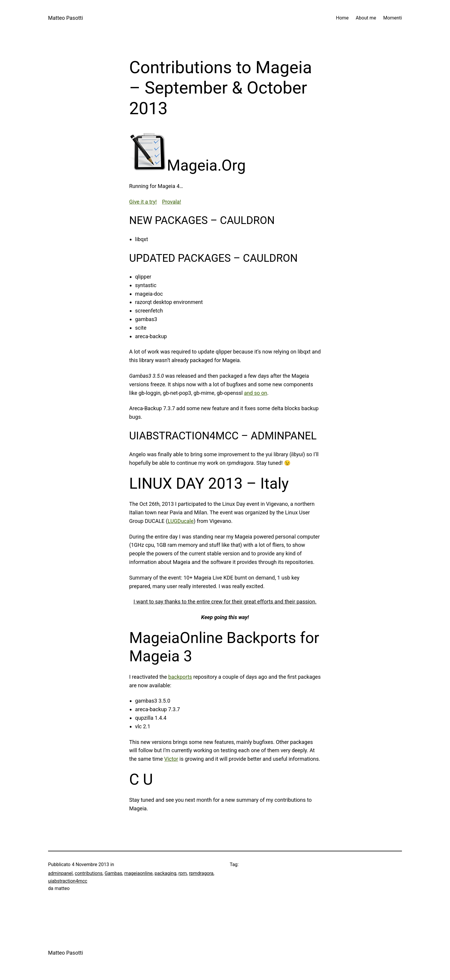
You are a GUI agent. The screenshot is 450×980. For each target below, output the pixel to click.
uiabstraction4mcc (68, 881)
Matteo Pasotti (65, 18)
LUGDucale (180, 521)
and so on (256, 393)
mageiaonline (138, 873)
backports (180, 677)
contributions (89, 873)
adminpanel (60, 873)
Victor (171, 759)
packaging (165, 873)
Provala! (171, 202)
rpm (183, 873)
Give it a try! (143, 202)
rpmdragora (201, 873)
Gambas (114, 873)
